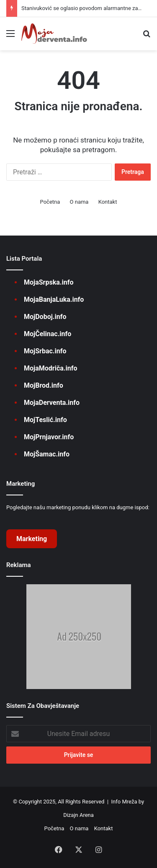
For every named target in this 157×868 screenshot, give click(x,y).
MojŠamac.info (47, 454)
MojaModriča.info (50, 368)
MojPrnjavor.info (49, 437)
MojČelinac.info (48, 334)
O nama (79, 202)
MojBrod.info (44, 385)
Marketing (32, 539)
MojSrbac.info (45, 351)
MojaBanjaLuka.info (54, 299)
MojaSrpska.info (49, 282)
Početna (50, 202)
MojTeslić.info (45, 420)
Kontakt (108, 202)
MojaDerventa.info (52, 403)
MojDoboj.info (45, 317)
